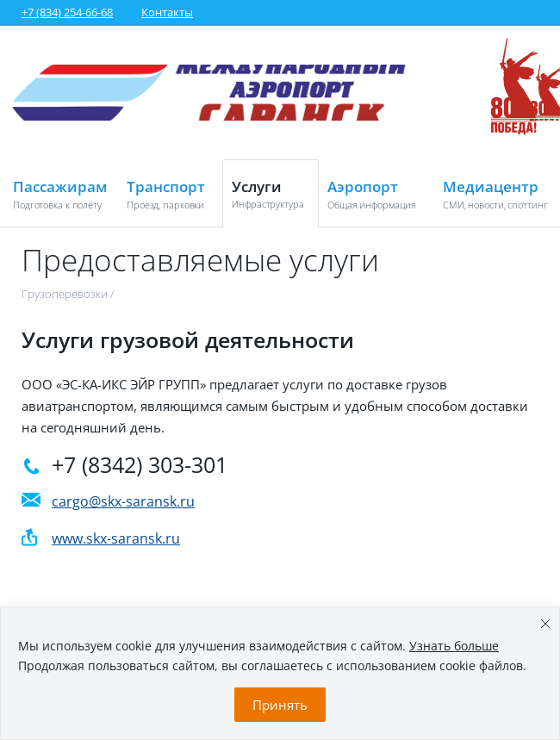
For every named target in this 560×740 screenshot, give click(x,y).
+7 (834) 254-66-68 (67, 12)
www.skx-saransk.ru (116, 538)
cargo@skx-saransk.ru (123, 501)
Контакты (167, 12)
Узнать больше (454, 646)
